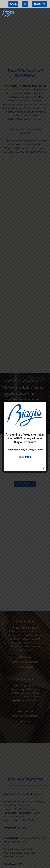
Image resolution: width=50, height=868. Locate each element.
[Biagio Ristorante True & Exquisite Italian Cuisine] (9, 13)
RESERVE (40, 4)
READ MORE (25, 457)
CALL (13, 4)
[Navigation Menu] (25, 4)
